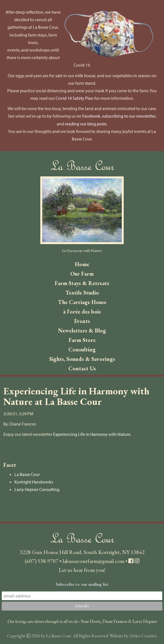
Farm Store (82, 340)
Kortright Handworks (34, 482)
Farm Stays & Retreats (82, 283)
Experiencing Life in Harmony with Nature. (92, 434)
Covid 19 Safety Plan (74, 98)
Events (82, 321)
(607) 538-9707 (42, 561)
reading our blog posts (86, 124)
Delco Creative (143, 636)
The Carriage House (82, 302)
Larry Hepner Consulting (37, 489)
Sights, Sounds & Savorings (82, 359)
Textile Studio (82, 293)
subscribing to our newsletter (129, 116)
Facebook (91, 116)
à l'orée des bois (82, 312)
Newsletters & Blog (82, 330)
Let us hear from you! (82, 570)
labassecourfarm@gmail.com (93, 561)
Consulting (82, 349)
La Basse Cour (27, 474)
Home (82, 264)
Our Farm (82, 274)
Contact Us (82, 368)
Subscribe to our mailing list (82, 584)
